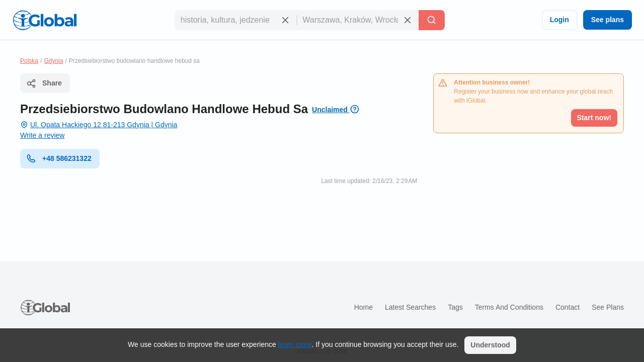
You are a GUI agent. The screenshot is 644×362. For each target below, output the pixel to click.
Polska (29, 61)
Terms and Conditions (509, 307)
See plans (608, 20)
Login (559, 20)
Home (364, 307)
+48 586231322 (59, 158)
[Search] (432, 20)
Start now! (594, 118)
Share (44, 83)
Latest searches (410, 307)
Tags (455, 307)
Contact (568, 307)
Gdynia (53, 61)
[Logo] (45, 20)
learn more (295, 344)
